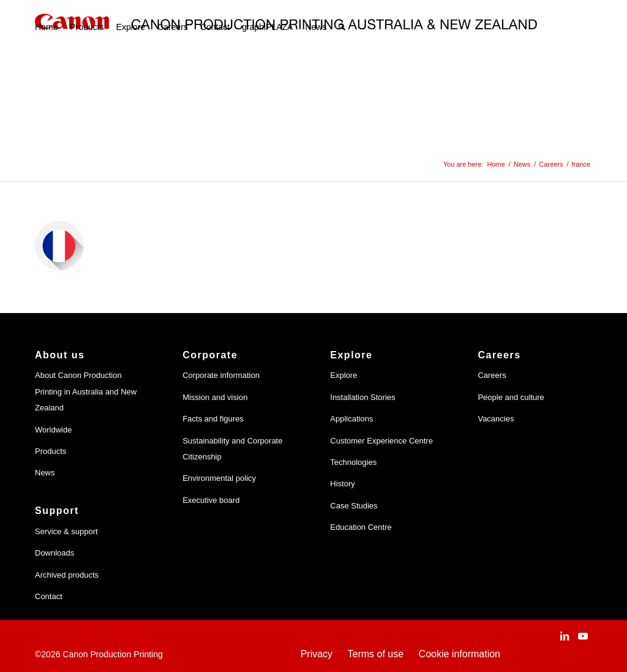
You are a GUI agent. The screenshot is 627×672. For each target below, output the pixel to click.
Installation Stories (362, 397)
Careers (492, 375)
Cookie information (460, 654)
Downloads (54, 553)
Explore (344, 375)
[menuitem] (46, 27)
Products (51, 451)
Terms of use (376, 654)
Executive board (211, 500)
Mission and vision (215, 397)
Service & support (66, 531)
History (342, 484)
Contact (49, 596)
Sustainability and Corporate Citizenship (232, 449)
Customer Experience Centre (381, 441)
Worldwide (53, 430)
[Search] (342, 27)
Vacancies (496, 419)
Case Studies (354, 506)
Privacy (317, 654)
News (45, 473)
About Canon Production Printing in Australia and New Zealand (86, 391)
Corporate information (221, 375)
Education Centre (361, 527)
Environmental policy (219, 478)
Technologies (353, 462)
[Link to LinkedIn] (565, 636)
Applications (351, 419)
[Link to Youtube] (583, 636)
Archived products (67, 575)
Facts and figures (213, 419)
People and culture (511, 397)
